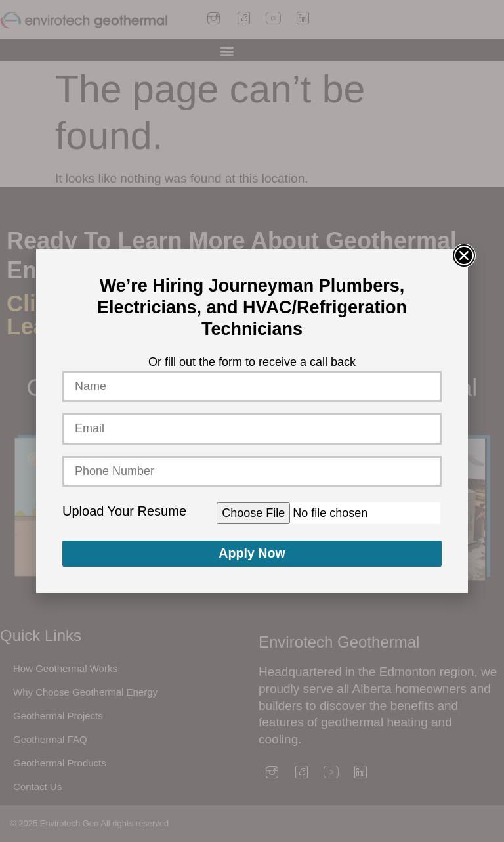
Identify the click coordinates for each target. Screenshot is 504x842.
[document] (252, 421)
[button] (464, 255)
